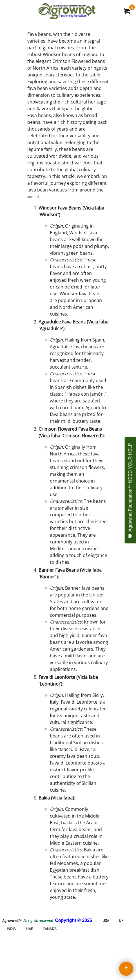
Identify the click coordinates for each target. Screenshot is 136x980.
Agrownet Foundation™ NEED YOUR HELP (131, 491)
